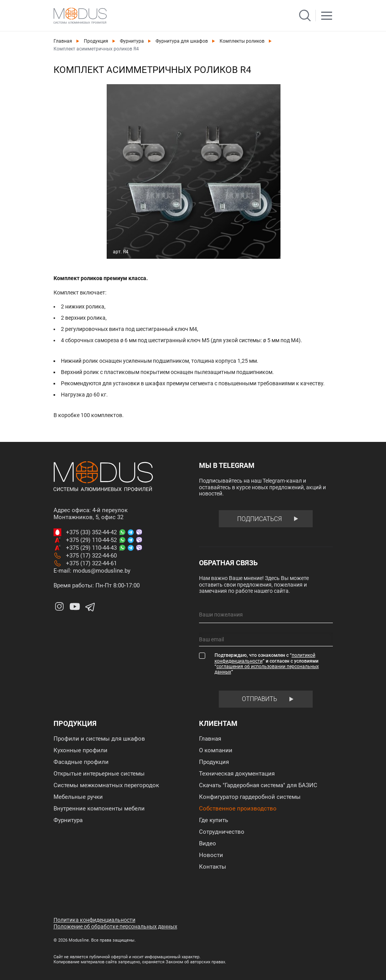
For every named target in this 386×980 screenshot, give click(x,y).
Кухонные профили (80, 750)
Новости (211, 855)
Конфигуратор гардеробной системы (250, 797)
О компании (216, 750)
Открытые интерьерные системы (99, 774)
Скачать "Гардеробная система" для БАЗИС (258, 785)
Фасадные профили (81, 762)
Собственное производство (238, 809)
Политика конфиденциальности (94, 920)
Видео (208, 843)
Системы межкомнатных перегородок (106, 785)
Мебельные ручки (78, 797)
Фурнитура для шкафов (182, 41)
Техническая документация (237, 774)
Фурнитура (132, 41)
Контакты (213, 867)
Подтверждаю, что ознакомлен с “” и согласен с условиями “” (267, 664)
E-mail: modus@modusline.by (92, 571)
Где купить (214, 820)
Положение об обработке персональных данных (115, 926)
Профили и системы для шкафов (99, 739)
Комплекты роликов (242, 41)
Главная (63, 41)
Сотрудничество (222, 832)
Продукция (96, 41)
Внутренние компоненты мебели (99, 809)
